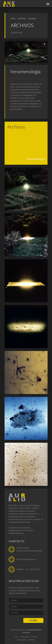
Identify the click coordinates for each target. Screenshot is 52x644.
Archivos (22, 18)
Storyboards (22, 640)
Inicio (13, 18)
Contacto (32, 18)
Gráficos (34, 637)
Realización (25, 637)
